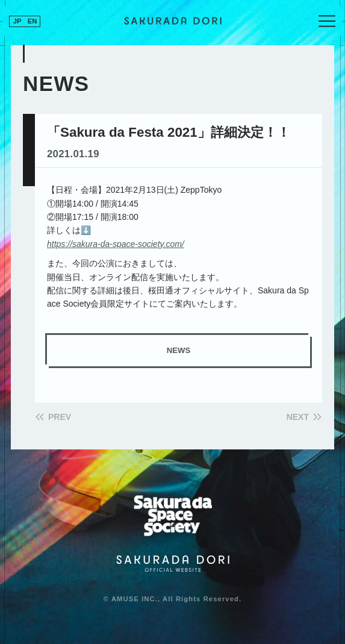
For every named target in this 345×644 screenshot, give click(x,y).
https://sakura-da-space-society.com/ (116, 244)
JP (17, 21)
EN (33, 21)
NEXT (298, 417)
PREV (60, 417)
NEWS (179, 350)
